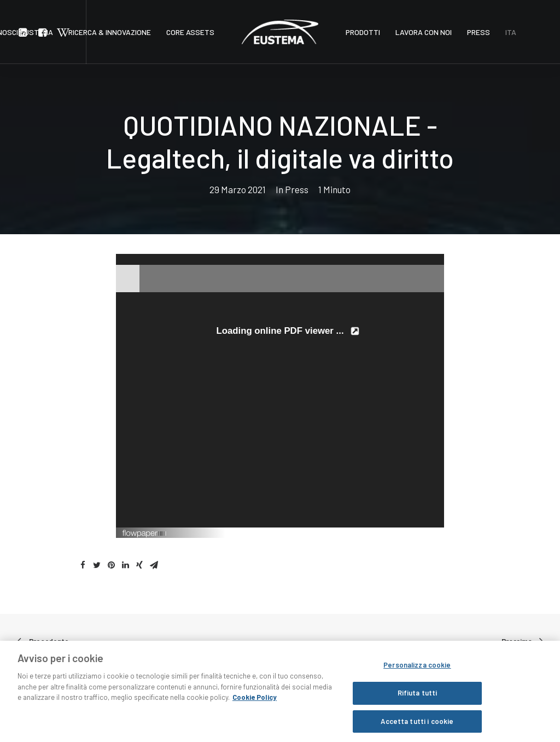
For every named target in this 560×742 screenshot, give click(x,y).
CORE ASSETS (190, 32)
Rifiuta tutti (418, 699)
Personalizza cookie (417, 671)
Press (297, 189)
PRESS (479, 32)
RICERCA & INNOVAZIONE (110, 32)
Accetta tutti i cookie (417, 727)
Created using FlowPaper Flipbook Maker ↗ (386, 532)
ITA (511, 32)
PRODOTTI (363, 32)
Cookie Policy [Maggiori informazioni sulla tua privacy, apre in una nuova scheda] (255, 703)
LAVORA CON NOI (424, 32)
